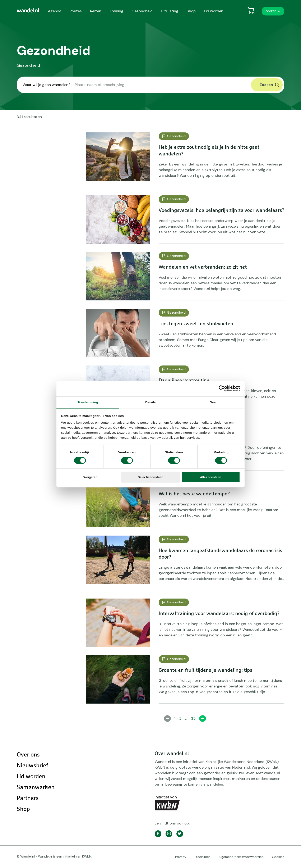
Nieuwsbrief (32, 766)
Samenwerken (36, 787)
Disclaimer (202, 857)
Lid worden (31, 777)
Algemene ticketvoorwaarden (241, 857)
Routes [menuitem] (76, 11)
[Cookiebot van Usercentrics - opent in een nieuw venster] (222, 388)
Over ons (28, 755)
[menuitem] (28, 10)
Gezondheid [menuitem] (142, 11)
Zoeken (271, 11)
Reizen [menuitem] (96, 11)
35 (194, 718)
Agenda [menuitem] (55, 11)
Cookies (278, 857)
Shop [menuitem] (191, 11)
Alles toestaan (211, 477)
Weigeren (90, 477)
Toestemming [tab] (88, 402)
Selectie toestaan (151, 477)
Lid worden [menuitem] (214, 11)
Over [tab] (213, 402)
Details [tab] (150, 402)
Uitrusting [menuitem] (170, 11)
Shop (23, 809)
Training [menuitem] (116, 11)
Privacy (181, 857)
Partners (28, 798)
